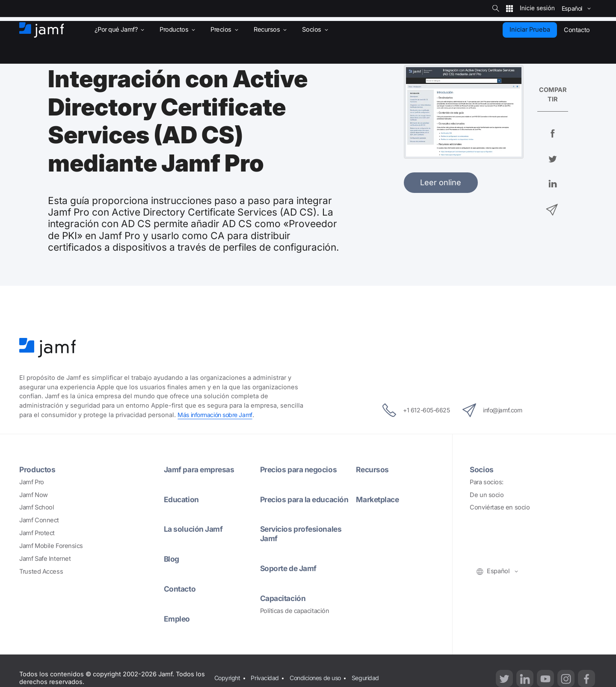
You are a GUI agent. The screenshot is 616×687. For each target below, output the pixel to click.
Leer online (441, 182)
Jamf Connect (39, 520)
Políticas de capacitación (295, 611)
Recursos (373, 469)
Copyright (227, 678)
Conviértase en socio (500, 507)
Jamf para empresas (201, 469)
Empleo (177, 619)
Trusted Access (41, 572)
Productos (38, 469)
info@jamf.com (496, 410)
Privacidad (267, 678)
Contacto (181, 589)
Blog (172, 559)
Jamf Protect (37, 533)
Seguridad (374, 678)
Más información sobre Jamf (217, 415)
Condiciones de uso (320, 678)
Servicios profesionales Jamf (302, 533)
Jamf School (37, 507)
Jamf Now (33, 495)
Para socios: (487, 482)
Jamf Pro (31, 482)
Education (182, 499)
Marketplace (379, 499)
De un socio (487, 495)
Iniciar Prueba (530, 30)
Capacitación (284, 598)
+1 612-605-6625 (412, 410)
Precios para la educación (307, 499)
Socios (482, 469)
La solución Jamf (194, 529)
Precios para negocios (300, 469)
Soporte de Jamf (290, 568)
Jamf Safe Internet (45, 559)
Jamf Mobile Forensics (51, 546)
